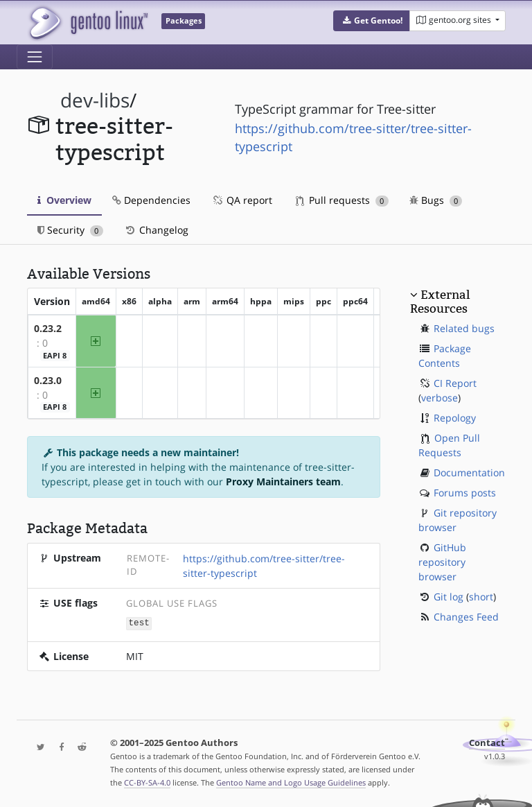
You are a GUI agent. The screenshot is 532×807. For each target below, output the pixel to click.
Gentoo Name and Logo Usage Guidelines (291, 782)
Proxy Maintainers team (283, 481)
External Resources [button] (440, 302)
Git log (449, 597)
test (139, 622)
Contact (487, 742)
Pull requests (342, 200)
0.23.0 (48, 380)
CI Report (455, 383)
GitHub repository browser (442, 562)
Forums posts (465, 493)
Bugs (436, 200)
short (481, 597)
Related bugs (464, 328)
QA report (242, 200)
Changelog (156, 230)
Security (70, 230)
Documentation (469, 472)
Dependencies (151, 200)
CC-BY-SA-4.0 (147, 782)
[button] (372, 21)
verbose (440, 398)
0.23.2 (48, 328)
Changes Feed (466, 617)
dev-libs (95, 100)
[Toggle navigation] (35, 57)
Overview (64, 200)
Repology (455, 418)
